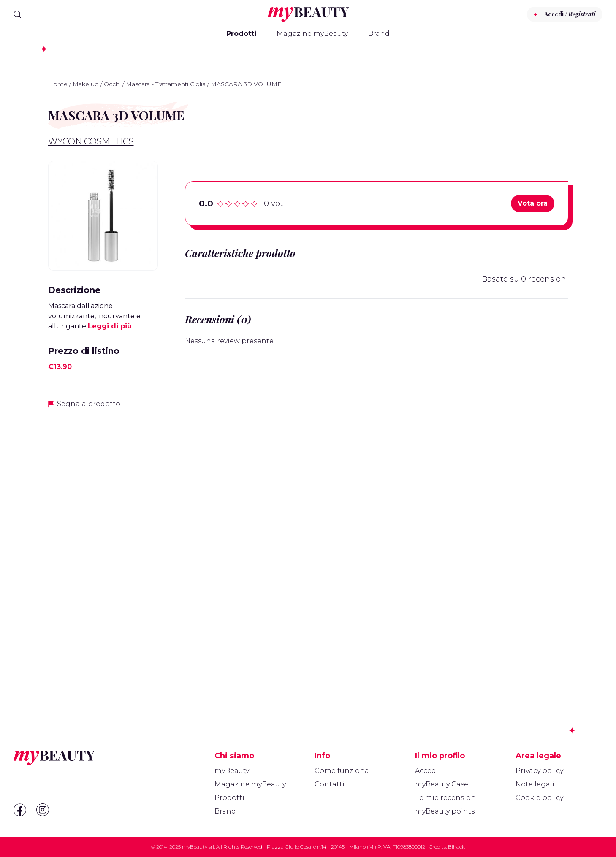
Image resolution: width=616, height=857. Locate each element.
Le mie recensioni (446, 798)
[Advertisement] (103, 549)
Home (58, 84)
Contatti (330, 784)
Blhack (456, 847)
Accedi (427, 771)
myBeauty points (445, 811)
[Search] (17, 14)
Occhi (112, 84)
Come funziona (342, 771)
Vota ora (533, 203)
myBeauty (232, 771)
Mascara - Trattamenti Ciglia (166, 84)
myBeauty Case (442, 784)
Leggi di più (110, 326)
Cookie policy (539, 798)
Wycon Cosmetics (91, 141)
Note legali (535, 784)
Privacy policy (539, 771)
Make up (86, 84)
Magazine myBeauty (312, 34)
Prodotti (241, 34)
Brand (379, 34)
